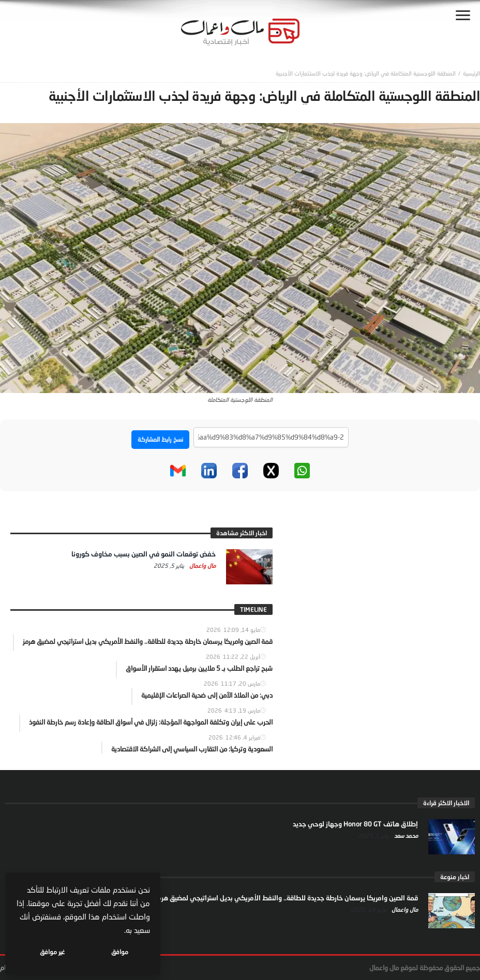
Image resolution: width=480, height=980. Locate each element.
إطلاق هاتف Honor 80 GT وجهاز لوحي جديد (355, 824)
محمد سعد (405, 835)
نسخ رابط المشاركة (160, 439)
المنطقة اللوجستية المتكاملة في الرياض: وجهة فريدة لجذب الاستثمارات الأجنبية (366, 73)
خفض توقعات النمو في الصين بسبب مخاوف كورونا (144, 554)
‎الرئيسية (471, 73)
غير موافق (52, 952)
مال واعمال (202, 566)
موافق (120, 952)
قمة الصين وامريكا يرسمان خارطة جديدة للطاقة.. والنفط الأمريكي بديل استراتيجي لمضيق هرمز (287, 898)
